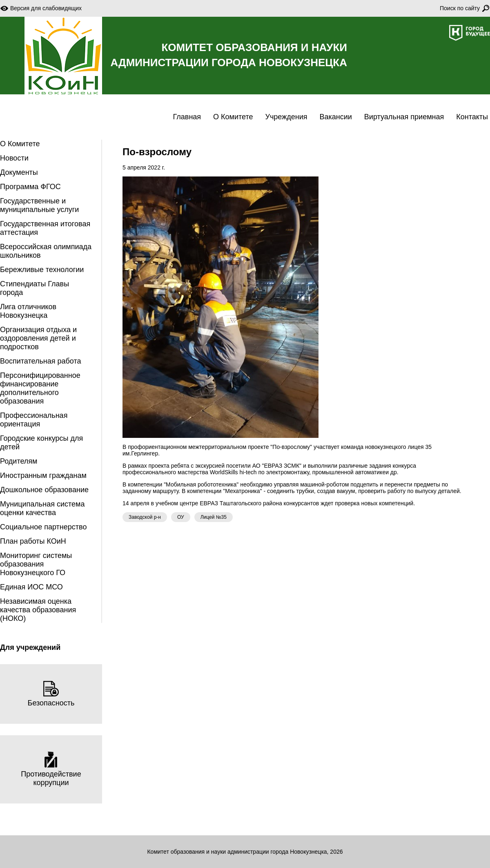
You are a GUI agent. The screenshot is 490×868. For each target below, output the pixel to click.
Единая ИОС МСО (31, 587)
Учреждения (286, 117)
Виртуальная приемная (404, 117)
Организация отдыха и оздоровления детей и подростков (38, 338)
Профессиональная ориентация (34, 420)
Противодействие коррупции (51, 769)
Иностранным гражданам (43, 475)
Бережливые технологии (42, 270)
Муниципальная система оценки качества (42, 508)
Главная (187, 117)
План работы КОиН (33, 541)
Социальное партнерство (43, 527)
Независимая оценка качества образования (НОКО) (38, 610)
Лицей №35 (214, 517)
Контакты (472, 117)
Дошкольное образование (44, 490)
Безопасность (51, 694)
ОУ (181, 517)
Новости (14, 158)
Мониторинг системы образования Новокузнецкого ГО (36, 564)
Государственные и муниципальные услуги (39, 205)
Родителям (19, 461)
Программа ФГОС (30, 187)
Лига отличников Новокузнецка (28, 311)
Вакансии (335, 117)
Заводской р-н (145, 517)
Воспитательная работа (41, 361)
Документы (19, 172)
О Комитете (233, 117)
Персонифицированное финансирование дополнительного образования (40, 388)
